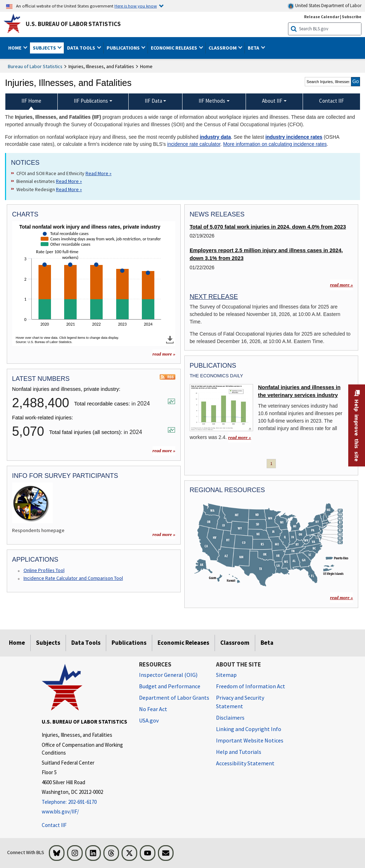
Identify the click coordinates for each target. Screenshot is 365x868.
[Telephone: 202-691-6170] (85, 802)
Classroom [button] (223, 48)
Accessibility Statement (245, 763)
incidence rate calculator (194, 144)
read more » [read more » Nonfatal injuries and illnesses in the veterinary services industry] (240, 437)
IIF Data (153, 101)
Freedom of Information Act (251, 686)
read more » (164, 451)
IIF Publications (91, 101)
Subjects (48, 643)
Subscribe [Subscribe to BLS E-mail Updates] (352, 17)
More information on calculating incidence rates (275, 144)
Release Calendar (322, 17)
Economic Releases (183, 643)
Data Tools (86, 643)
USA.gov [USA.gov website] (149, 720)
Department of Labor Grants (174, 698)
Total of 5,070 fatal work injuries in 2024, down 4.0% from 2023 (268, 227)
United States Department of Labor (325, 6)
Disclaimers (230, 718)
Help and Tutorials (239, 752)
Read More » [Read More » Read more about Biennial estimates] (69, 181)
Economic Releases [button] (174, 48)
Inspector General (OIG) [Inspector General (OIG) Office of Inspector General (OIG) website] (168, 675)
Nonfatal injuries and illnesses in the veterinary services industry (299, 391)
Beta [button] (254, 48)
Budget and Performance (170, 686)
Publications (129, 643)
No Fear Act (153, 709)
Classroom (235, 643)
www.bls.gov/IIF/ (60, 811)
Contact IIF (54, 825)
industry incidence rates (294, 137)
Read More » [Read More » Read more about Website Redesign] (69, 189)
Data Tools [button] (82, 48)
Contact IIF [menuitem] (331, 101)
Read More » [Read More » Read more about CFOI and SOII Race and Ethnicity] (99, 173)
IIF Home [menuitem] (31, 101)
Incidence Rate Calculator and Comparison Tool (73, 578)
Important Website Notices (250, 740)
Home (17, 643)
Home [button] (15, 48)
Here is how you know (136, 6)
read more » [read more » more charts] (164, 354)
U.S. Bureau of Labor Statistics (73, 24)
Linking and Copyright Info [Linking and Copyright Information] (249, 729)
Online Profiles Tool (44, 570)
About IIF (272, 101)
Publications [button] (124, 48)
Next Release (214, 297)
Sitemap (226, 675)
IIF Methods (212, 101)
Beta (267, 643)
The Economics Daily (216, 376)
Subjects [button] (45, 48)
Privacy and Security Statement (240, 702)
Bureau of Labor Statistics (35, 66)
